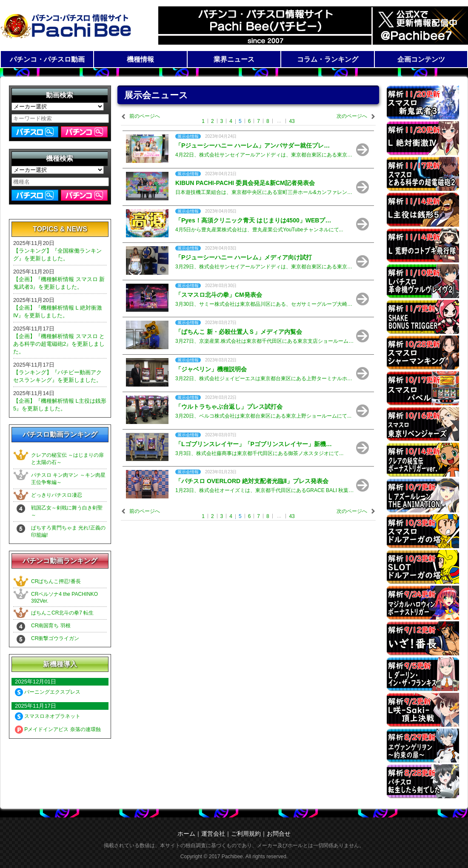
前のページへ (145, 116)
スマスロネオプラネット (48, 716)
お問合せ (279, 834)
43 (292, 121)
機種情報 (140, 59)
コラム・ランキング (328, 59)
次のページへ (352, 116)
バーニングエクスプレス (48, 692)
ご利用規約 (246, 834)
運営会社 (213, 834)
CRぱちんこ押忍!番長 (56, 581)
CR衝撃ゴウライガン (55, 638)
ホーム (186, 834)
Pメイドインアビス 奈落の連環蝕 (58, 729)
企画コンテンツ (421, 59)
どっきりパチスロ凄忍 (57, 495)
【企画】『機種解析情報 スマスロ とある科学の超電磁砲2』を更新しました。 (59, 344)
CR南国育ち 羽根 (51, 626)
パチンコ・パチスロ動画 (47, 59)
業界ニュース (234, 59)
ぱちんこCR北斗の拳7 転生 (62, 613)
